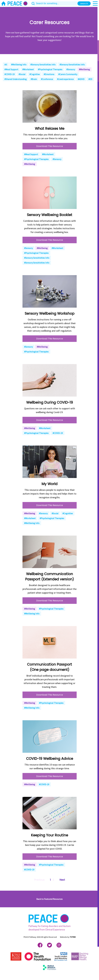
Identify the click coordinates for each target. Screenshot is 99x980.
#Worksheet (28, 69)
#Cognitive (35, 74)
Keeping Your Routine (49, 835)
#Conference (47, 79)
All (6, 65)
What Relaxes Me (50, 129)
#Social (22, 74)
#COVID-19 (10, 74)
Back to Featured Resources (49, 899)
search (84, 4)
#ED (90, 79)
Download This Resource (50, 146)
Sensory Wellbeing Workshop (50, 314)
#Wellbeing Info (19, 65)
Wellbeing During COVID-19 (50, 402)
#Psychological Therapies (50, 69)
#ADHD (81, 79)
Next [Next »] (62, 880)
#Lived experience (65, 79)
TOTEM (73, 937)
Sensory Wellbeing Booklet (50, 215)
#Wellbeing (84, 69)
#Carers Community (68, 74)
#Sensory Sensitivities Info (43, 65)
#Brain (34, 79)
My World (49, 484)
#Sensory (71, 69)
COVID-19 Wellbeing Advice (50, 759)
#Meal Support (11, 69)
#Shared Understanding (16, 79)
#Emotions (49, 74)
